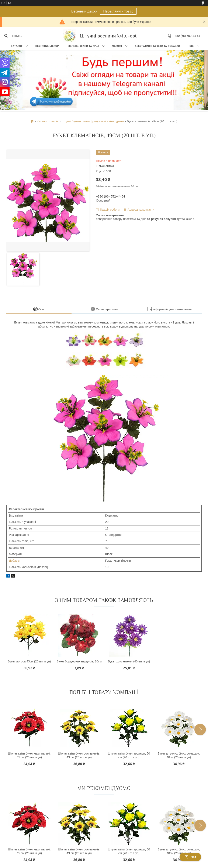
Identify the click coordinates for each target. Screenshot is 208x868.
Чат (190, 857)
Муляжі (117, 46)
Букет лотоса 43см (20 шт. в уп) (29, 661)
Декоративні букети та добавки (157, 46)
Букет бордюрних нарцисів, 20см (79, 661)
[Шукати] (6, 36)
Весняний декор (47, 46)
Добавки (15, 561)
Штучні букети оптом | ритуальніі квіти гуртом (93, 121)
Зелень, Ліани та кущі (84, 46)
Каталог (17, 46)
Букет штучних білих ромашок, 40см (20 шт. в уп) (179, 755)
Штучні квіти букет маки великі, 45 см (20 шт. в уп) (29, 755)
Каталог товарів (48, 121)
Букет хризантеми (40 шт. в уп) (129, 661)
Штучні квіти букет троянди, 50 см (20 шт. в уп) (129, 755)
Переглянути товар (118, 11)
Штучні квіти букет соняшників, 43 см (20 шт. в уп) (79, 755)
